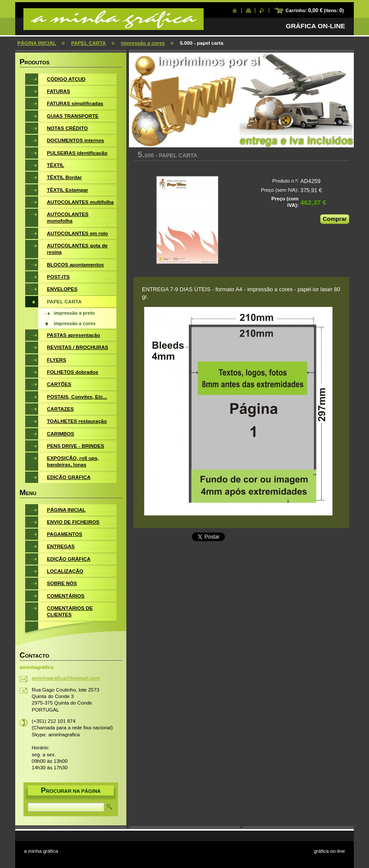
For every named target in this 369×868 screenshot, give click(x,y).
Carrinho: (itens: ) (315, 10)
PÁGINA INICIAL (37, 43)
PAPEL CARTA (89, 43)
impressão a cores (143, 43)
